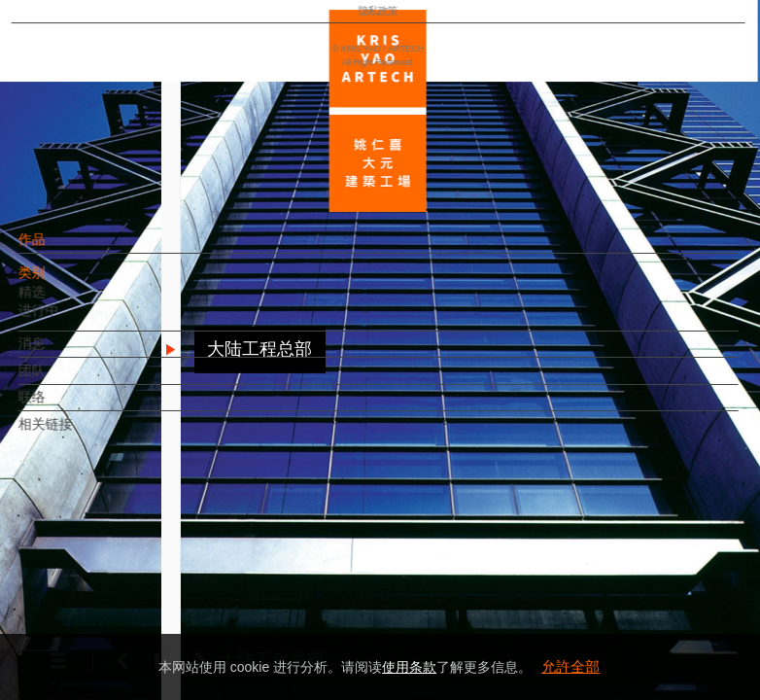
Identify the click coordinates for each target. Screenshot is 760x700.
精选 (65, 301)
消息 (65, 353)
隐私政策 (100, 628)
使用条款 (409, 667)
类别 (65, 282)
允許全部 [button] (570, 666)
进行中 (72, 320)
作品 (65, 249)
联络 (65, 406)
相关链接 (79, 434)
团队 (65, 380)
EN (133, 572)
